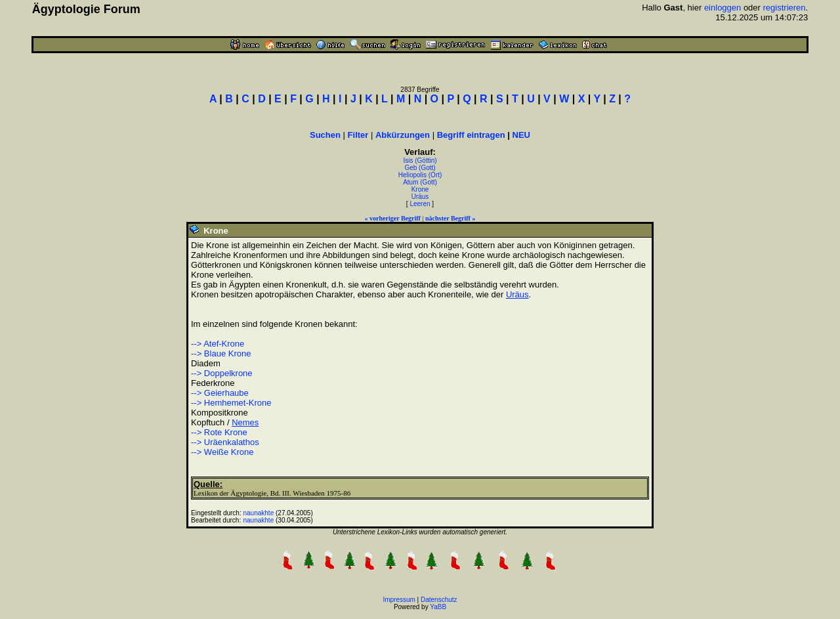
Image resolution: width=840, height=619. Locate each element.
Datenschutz (439, 600)
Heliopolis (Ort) (420, 175)
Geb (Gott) (420, 168)
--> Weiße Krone (222, 452)
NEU (521, 135)
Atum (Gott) (420, 182)
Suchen (325, 135)
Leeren (420, 204)
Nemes (245, 422)
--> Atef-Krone (218, 344)
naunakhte (259, 513)
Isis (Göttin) (420, 160)
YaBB (438, 607)
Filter (358, 135)
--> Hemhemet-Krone (231, 403)
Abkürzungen (403, 135)
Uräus (420, 197)
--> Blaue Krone (221, 353)
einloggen (723, 8)
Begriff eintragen (471, 135)
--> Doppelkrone (222, 373)
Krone (420, 189)
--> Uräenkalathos (225, 442)
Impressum (399, 600)
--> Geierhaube (220, 393)
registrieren (785, 8)
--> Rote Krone (219, 432)
